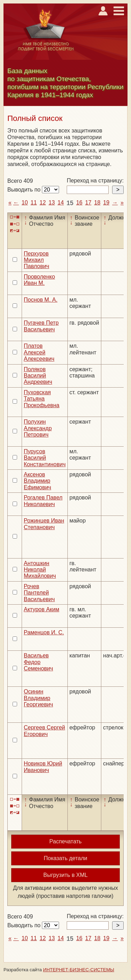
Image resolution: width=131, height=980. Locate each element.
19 (106, 203)
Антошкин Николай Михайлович (40, 570)
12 (43, 203)
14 (61, 203)
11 (34, 203)
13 (52, 203)
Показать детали (65, 858)
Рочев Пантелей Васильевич (39, 593)
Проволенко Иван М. (39, 280)
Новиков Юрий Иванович (43, 767)
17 (88, 203)
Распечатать (65, 841)
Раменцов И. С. (44, 632)
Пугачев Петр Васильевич (41, 326)
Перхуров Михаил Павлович (37, 260)
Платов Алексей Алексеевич (39, 352)
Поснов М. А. (41, 300)
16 (79, 203)
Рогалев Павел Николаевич (43, 501)
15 (70, 203)
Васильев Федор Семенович (38, 662)
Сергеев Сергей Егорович (44, 731)
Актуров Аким (42, 609)
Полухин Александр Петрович (38, 428)
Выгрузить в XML (65, 875)
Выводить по (25, 190)
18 (97, 203)
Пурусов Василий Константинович (45, 458)
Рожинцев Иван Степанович (44, 524)
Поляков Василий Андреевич (38, 376)
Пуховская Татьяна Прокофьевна (42, 399)
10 (25, 203)
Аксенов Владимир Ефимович (37, 481)
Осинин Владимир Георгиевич (38, 698)
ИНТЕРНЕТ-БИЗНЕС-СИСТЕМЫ (79, 970)
